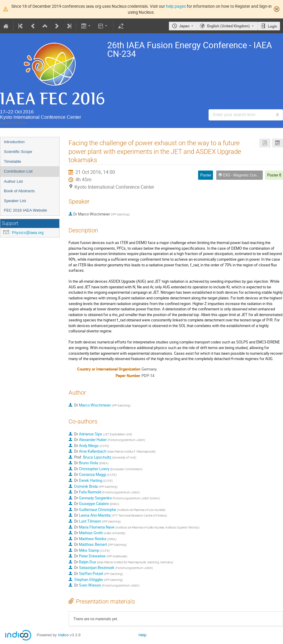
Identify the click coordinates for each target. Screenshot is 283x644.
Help (142, 635)
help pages (176, 6)
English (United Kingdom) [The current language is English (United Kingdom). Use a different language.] (228, 26)
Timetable (13, 161)
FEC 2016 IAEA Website (25, 210)
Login (272, 26)
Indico (63, 635)
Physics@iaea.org (28, 233)
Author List (13, 181)
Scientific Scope (18, 152)
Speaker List (15, 201)
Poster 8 (274, 175)
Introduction (14, 142)
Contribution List (18, 171)
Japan (184, 26)
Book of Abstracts (19, 191)
